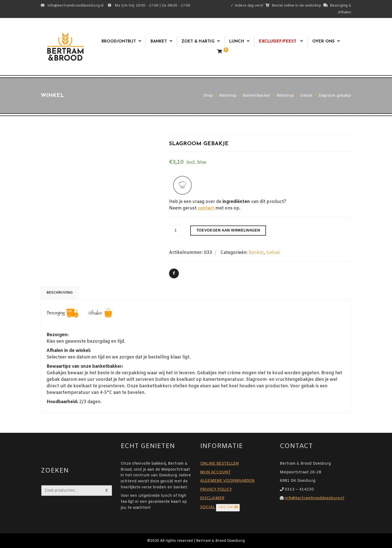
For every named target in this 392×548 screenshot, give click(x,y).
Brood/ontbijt (119, 42)
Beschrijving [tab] (60, 293)
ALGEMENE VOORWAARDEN (227, 481)
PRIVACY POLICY (216, 490)
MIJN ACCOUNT (215, 472)
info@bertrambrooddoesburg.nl (314, 498)
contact (206, 208)
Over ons (323, 42)
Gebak (273, 253)
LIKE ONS (228, 507)
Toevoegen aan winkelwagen (228, 231)
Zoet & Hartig (198, 42)
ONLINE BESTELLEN (219, 464)
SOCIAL (207, 507)
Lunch (237, 42)
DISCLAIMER (212, 498)
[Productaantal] (176, 231)
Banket (159, 42)
